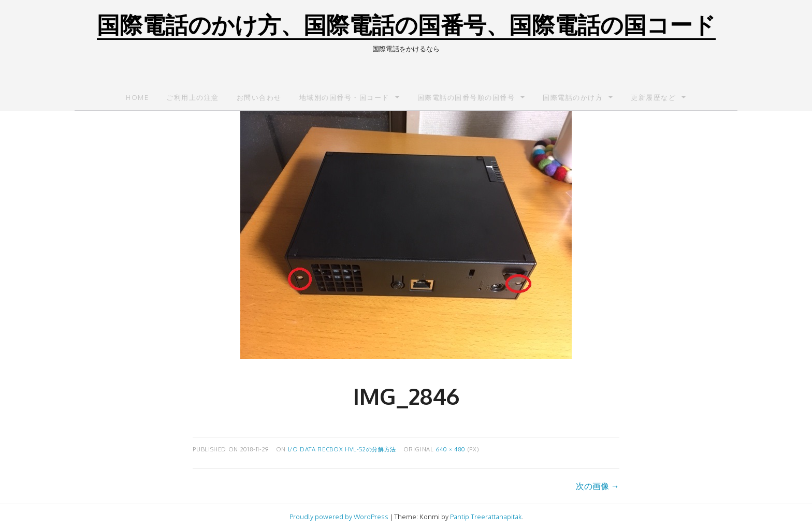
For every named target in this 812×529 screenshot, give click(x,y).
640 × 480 (451, 449)
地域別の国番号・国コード (344, 97)
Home (137, 97)
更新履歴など (653, 97)
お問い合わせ (259, 97)
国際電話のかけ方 (573, 97)
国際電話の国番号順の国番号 (466, 97)
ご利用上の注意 (193, 97)
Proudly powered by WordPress (339, 517)
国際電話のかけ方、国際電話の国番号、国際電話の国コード (406, 24)
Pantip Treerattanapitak (486, 517)
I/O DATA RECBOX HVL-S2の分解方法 (342, 449)
